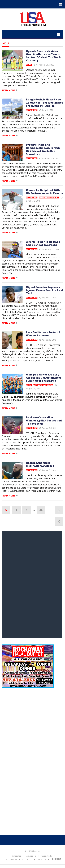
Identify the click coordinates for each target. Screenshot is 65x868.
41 (41, 510)
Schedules (16, 856)
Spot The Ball (11, 859)
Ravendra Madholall (49, 198)
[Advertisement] (32, 726)
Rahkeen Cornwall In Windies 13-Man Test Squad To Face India (44, 421)
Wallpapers (31, 856)
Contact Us (27, 859)
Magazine (42, 859)
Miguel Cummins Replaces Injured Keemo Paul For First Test (45, 290)
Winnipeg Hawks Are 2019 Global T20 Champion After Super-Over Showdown (44, 378)
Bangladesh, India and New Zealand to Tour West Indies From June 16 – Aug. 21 (45, 103)
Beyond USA (32, 110)
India (5, 44)
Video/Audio (47, 856)
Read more (8, 90)
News (29, 65)
